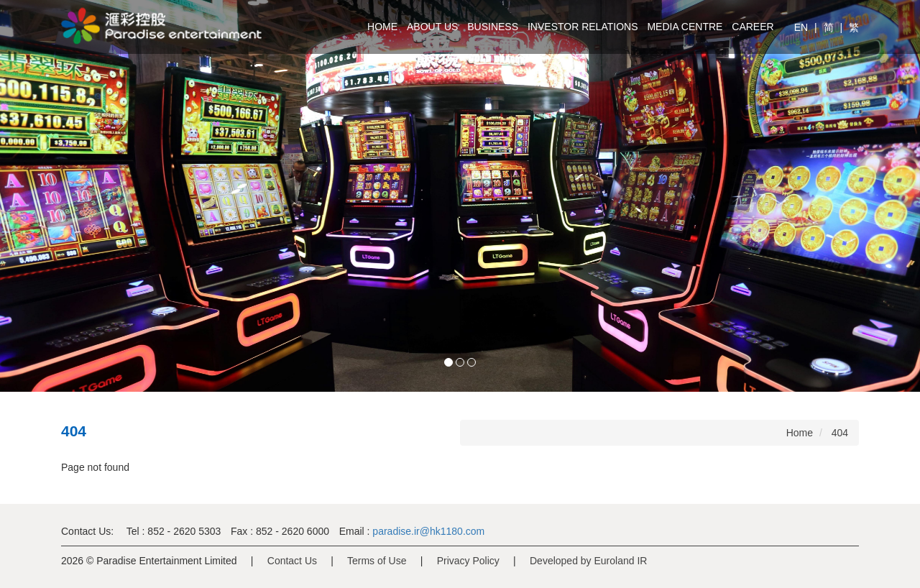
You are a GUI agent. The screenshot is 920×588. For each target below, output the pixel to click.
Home (382, 27)
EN (802, 27)
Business (493, 27)
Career (753, 27)
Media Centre (685, 27)
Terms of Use (377, 561)
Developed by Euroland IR (588, 561)
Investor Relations (583, 27)
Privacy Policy (468, 561)
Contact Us (292, 561)
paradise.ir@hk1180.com (427, 531)
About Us (432, 27)
